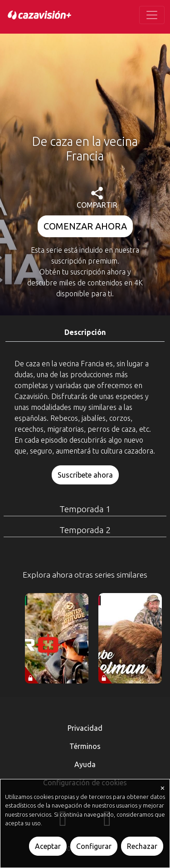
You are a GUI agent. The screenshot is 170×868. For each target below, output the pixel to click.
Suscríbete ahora (85, 475)
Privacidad (85, 728)
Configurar (94, 846)
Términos (85, 746)
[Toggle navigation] (152, 15)
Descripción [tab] (85, 332)
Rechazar (142, 846)
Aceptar (48, 846)
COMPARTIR (97, 198)
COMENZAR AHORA (85, 226)
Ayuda (85, 764)
